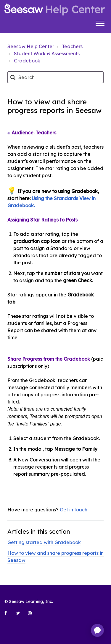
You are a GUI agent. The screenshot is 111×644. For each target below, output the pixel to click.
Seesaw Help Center (31, 46)
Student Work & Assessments (47, 54)
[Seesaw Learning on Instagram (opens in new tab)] (33, 615)
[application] (97, 630)
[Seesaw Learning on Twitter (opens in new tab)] (21, 615)
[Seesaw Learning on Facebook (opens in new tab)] (9, 615)
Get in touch (74, 510)
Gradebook (27, 61)
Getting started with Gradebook (44, 542)
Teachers (72, 46)
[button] (100, 23)
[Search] (55, 77)
